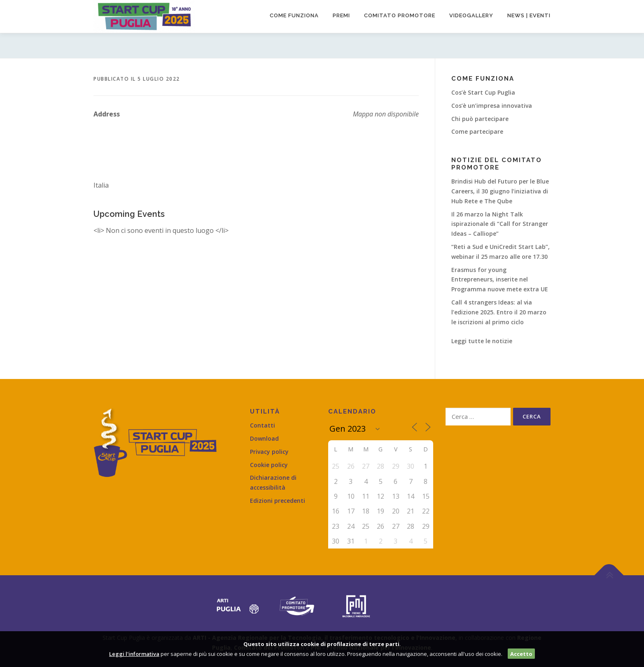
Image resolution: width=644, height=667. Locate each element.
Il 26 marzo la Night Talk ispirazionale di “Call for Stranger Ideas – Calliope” (500, 224)
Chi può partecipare (480, 119)
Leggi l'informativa (134, 654)
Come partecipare (477, 131)
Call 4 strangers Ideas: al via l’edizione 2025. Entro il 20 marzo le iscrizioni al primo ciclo (499, 312)
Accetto (521, 654)
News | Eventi (529, 15)
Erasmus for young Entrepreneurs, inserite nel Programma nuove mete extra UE (500, 280)
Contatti (262, 425)
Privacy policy (269, 452)
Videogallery (471, 15)
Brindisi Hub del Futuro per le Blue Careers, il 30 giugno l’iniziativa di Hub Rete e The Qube (500, 191)
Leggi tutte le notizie (482, 341)
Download (264, 438)
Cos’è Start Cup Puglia (483, 92)
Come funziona (294, 15)
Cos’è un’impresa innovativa (492, 106)
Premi (341, 15)
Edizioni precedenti (278, 501)
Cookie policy (269, 465)
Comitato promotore (400, 15)
